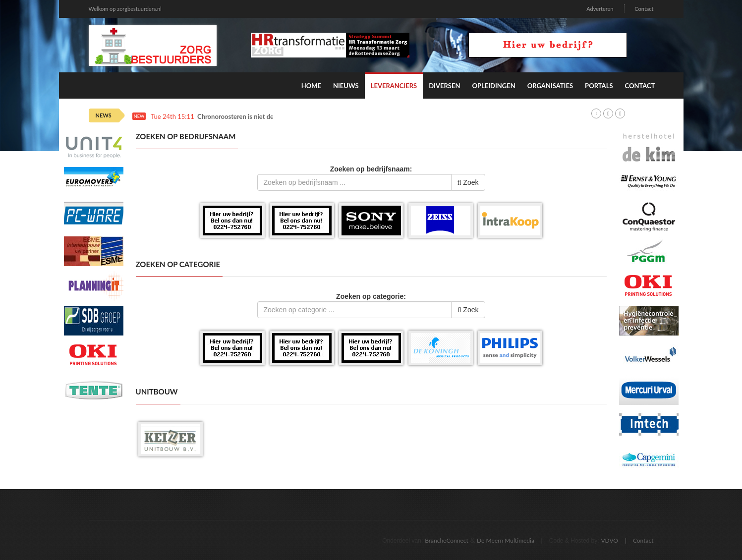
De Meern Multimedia (506, 540)
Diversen (444, 86)
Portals (599, 86)
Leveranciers (394, 86)
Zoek (468, 182)
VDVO (609, 540)
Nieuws (346, 86)
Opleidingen (493, 86)
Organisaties (550, 86)
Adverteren (600, 9)
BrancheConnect (447, 540)
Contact (644, 9)
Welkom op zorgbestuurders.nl (125, 9)
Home (311, 86)
